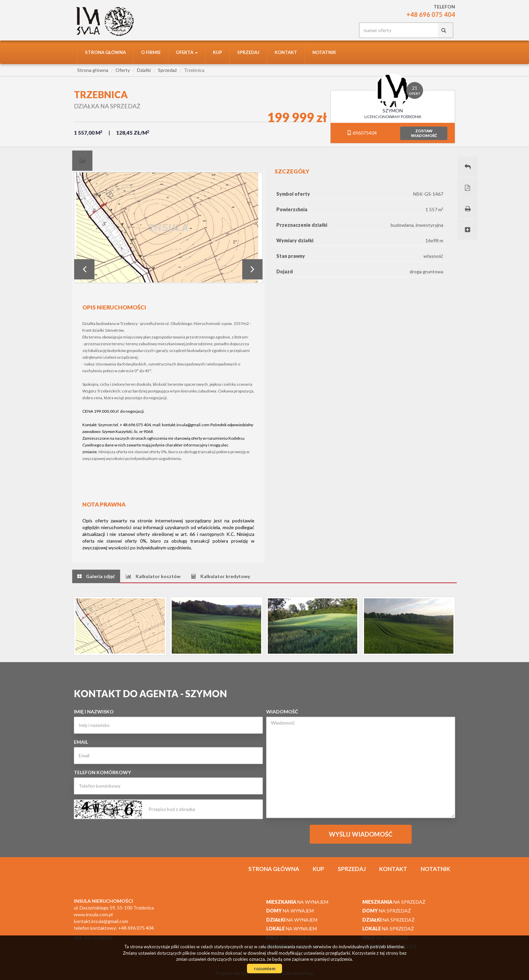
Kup (217, 52)
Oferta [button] (187, 52)
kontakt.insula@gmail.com (186, 425)
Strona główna (105, 52)
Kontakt (286, 52)
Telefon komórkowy (102, 772)
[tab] (82, 161)
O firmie (151, 52)
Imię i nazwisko (94, 712)
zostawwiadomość (424, 133)
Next (252, 269)
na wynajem (297, 902)
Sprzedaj (248, 52)
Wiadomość (282, 712)
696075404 (362, 133)
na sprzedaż (394, 902)
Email (81, 742)
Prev (84, 269)
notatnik (324, 52)
